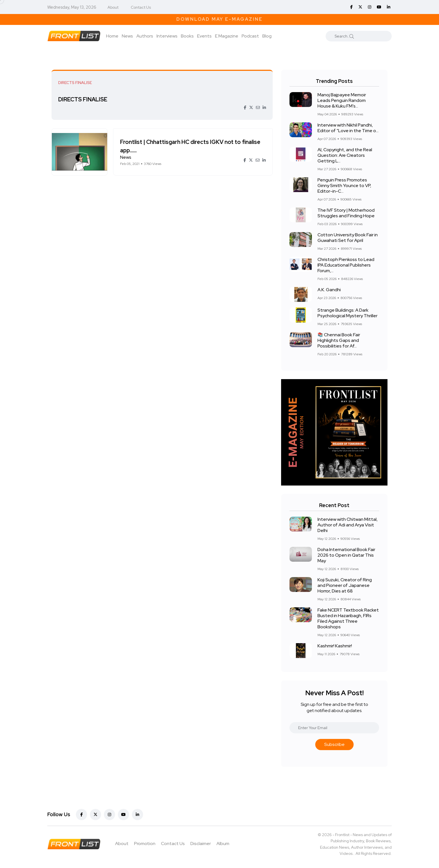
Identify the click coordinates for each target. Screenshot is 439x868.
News (127, 36)
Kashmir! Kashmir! (335, 646)
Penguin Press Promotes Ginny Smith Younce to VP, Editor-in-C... (344, 186)
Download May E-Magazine (219, 19)
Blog (267, 36)
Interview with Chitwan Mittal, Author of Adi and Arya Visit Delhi (348, 525)
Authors (145, 36)
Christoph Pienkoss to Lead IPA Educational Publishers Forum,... (346, 265)
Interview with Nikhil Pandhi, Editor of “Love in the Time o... (348, 128)
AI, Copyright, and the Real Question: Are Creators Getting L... (345, 155)
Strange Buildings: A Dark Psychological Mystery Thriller (347, 313)
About (113, 7)
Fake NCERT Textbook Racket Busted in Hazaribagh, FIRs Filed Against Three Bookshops (348, 618)
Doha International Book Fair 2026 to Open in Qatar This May (346, 555)
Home (112, 36)
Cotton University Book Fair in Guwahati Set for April (348, 238)
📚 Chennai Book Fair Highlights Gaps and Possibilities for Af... (339, 340)
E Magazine (227, 36)
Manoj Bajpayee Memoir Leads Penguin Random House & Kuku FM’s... (342, 100)
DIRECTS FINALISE (84, 99)
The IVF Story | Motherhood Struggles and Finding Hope (346, 213)
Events (204, 36)
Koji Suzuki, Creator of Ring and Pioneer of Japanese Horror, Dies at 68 (345, 585)
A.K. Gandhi (329, 290)
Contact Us (141, 7)
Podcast (250, 36)
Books (187, 36)
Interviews (167, 36)
